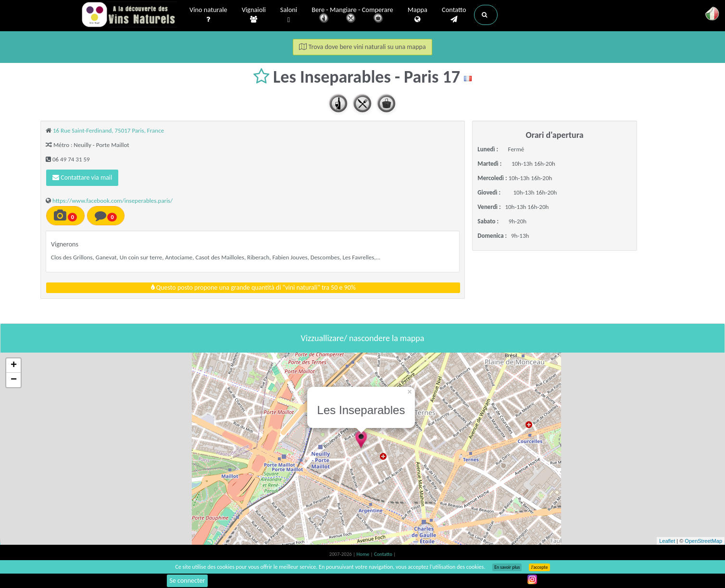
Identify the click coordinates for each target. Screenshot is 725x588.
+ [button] (14, 366)
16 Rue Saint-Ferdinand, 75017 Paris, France (108, 130)
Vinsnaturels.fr (129, 15)
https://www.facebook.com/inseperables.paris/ (112, 201)
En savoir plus (507, 567)
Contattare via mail (82, 178)
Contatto (454, 15)
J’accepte (539, 567)
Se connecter (187, 581)
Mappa (418, 15)
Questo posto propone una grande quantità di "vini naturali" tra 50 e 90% (253, 288)
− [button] (14, 380)
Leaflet (667, 541)
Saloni (289, 15)
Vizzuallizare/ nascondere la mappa (363, 338)
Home (364, 554)
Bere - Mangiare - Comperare (352, 16)
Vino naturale (208, 15)
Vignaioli (254, 15)
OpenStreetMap (703, 541)
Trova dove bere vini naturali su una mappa (362, 47)
